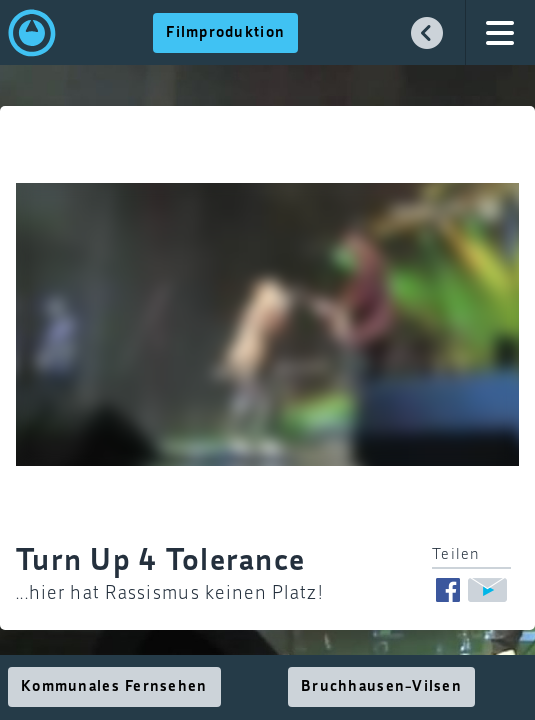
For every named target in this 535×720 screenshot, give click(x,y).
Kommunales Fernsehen (114, 687)
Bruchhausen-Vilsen (381, 687)
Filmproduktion (225, 33)
